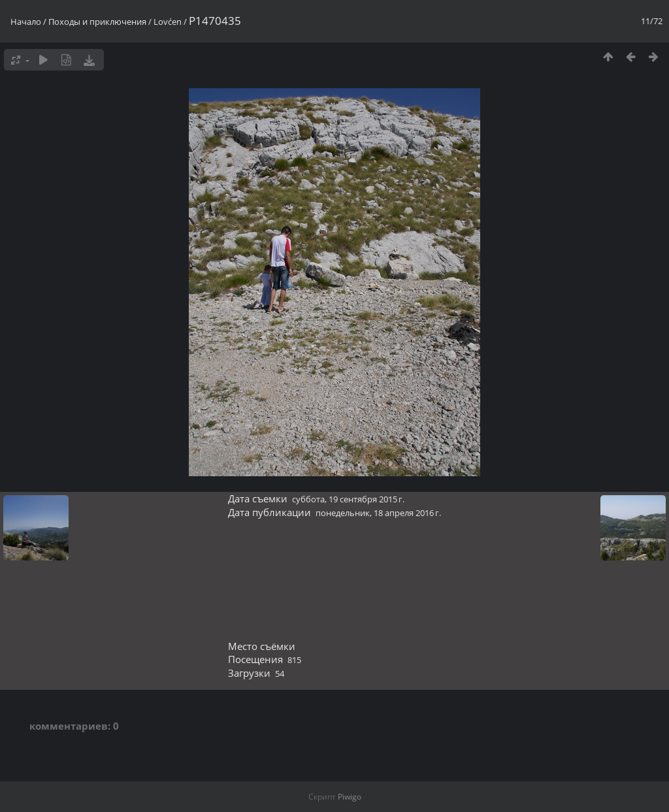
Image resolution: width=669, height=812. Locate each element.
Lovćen (168, 22)
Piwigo (350, 797)
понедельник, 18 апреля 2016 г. (378, 513)
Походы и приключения (97, 22)
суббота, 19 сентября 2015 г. (348, 499)
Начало (26, 22)
